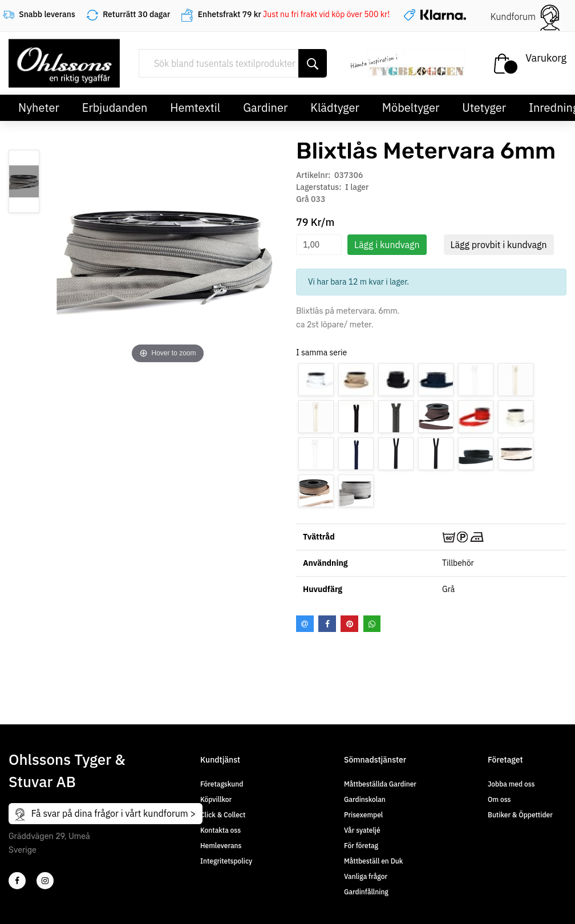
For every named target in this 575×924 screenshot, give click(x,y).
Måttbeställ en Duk (373, 861)
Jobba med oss (511, 784)
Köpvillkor (216, 799)
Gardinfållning (366, 892)
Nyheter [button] (39, 108)
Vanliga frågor (366, 876)
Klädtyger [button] (335, 108)
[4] (45, 881)
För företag (361, 846)
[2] (17, 881)
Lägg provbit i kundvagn (499, 245)
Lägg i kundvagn (387, 245)
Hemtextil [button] (195, 108)
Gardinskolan (365, 799)
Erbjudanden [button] (115, 108)
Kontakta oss (220, 830)
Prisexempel (363, 815)
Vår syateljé (362, 830)
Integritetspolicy (226, 861)
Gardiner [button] (265, 108)
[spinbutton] (319, 245)
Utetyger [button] (484, 108)
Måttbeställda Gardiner (380, 784)
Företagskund (222, 784)
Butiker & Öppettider (520, 815)
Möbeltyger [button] (411, 108)
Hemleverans (221, 846)
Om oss (499, 799)
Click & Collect (223, 815)
